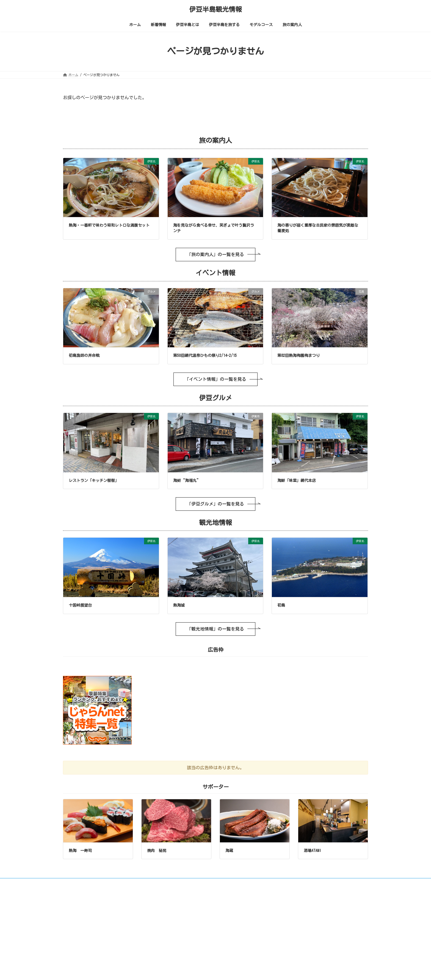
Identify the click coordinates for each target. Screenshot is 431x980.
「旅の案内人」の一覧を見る (215, 254)
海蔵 (229, 851)
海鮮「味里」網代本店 (297, 481)
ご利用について (80, 883)
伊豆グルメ (182, 971)
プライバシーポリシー (164, 883)
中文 (346, 923)
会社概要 (332, 883)
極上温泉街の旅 (186, 939)
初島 (281, 605)
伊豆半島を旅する (184, 955)
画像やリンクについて (120, 883)
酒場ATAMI (313, 851)
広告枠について (267, 883)
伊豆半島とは (181, 931)
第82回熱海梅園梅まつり (299, 356)
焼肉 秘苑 (157, 851)
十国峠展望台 (80, 605)
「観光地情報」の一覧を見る (215, 629)
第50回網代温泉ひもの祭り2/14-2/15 (205, 356)
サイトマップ (234, 883)
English (295, 923)
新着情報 (177, 922)
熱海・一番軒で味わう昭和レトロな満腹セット (109, 225)
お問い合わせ (203, 883)
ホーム (176, 914)
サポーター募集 (302, 883)
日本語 (322, 923)
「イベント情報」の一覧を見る (215, 379)
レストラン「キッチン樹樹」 (94, 481)
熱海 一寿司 (80, 851)
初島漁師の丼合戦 (84, 356)
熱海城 (179, 605)
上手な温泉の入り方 (189, 947)
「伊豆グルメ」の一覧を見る (215, 504)
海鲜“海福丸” (187, 481)
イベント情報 (184, 963)
